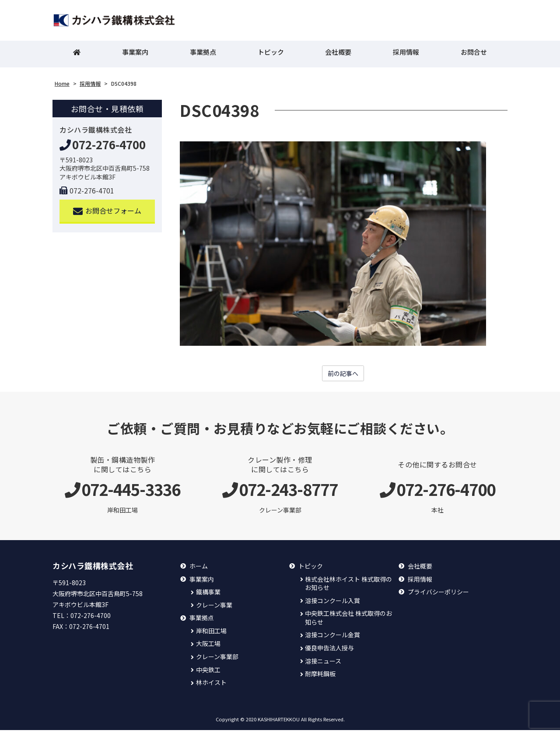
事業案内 (135, 55)
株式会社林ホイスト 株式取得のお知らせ (348, 587)
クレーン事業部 (217, 661)
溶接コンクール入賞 (332, 604)
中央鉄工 (208, 673)
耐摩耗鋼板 (320, 678)
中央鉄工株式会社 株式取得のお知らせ (348, 622)
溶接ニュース (323, 665)
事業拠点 (203, 55)
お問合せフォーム (107, 214)
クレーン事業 (214, 609)
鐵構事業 (208, 596)
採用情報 (406, 55)
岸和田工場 (211, 635)
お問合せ (474, 55)
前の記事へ (343, 377)
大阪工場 (208, 648)
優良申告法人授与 (329, 652)
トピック (271, 55)
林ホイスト (211, 687)
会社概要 (338, 55)
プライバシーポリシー (438, 596)
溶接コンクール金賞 (332, 639)
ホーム (199, 570)
